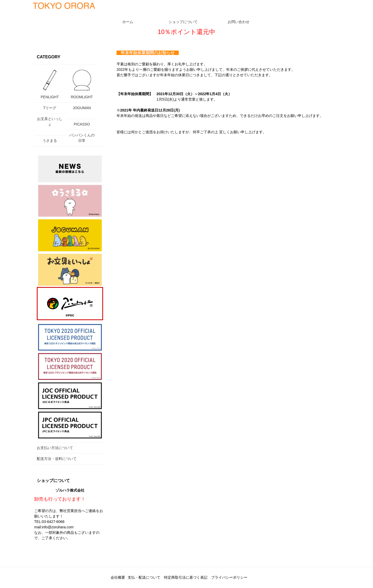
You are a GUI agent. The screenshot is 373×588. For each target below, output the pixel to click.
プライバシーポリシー (229, 577)
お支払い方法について (55, 448)
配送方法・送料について (57, 459)
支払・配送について (144, 577)
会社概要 (118, 577)
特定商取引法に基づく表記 (186, 577)
